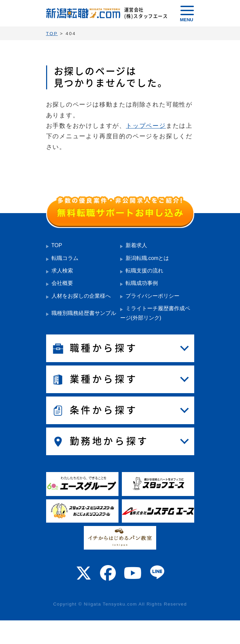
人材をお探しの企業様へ (81, 296)
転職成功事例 (142, 283)
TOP (57, 245)
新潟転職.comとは (147, 258)
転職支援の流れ (144, 271)
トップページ (146, 126)
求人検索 (62, 271)
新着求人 (136, 245)
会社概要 (62, 283)
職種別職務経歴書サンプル (84, 313)
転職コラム (65, 258)
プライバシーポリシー (152, 296)
